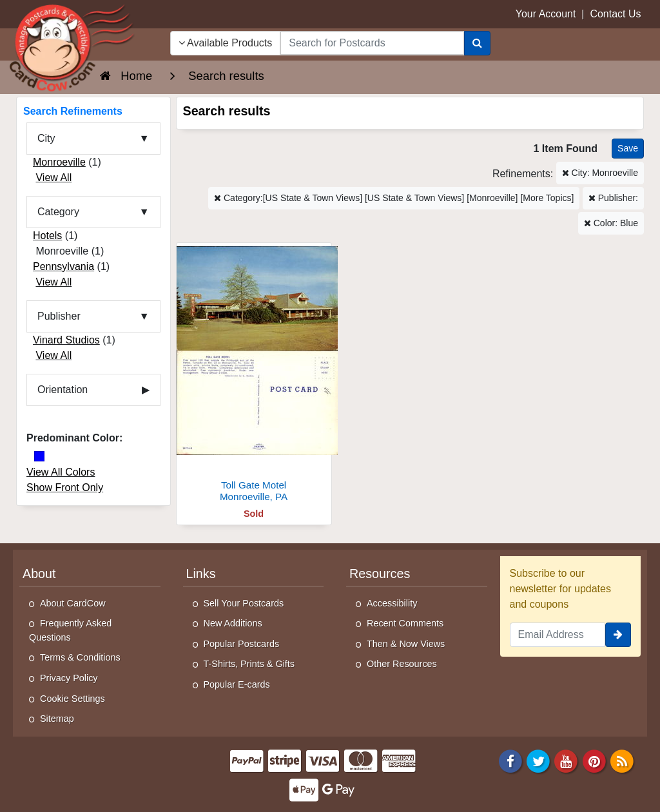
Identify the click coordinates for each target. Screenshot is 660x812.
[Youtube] (567, 760)
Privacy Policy (69, 678)
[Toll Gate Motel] (254, 376)
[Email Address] (558, 635)
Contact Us (615, 14)
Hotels (47, 236)
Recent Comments (405, 623)
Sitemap (57, 719)
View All (53, 178)
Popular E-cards (237, 684)
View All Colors (61, 472)
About (39, 574)
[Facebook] (510, 760)
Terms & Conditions (80, 657)
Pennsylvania (63, 266)
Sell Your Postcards (244, 603)
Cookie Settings (73, 699)
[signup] (618, 635)
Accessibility (392, 603)
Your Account (546, 14)
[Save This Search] (628, 149)
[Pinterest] (594, 760)
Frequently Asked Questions (70, 630)
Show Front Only (65, 488)
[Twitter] (538, 760)
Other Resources (402, 664)
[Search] (477, 43)
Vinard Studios (66, 340)
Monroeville (59, 162)
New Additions (233, 623)
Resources (380, 574)
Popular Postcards (242, 644)
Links (201, 574)
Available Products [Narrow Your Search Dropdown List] (226, 43)
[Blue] (39, 456)
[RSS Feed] (622, 760)
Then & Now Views (406, 644)
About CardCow (73, 603)
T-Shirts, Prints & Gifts (249, 664)
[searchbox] (372, 43)
